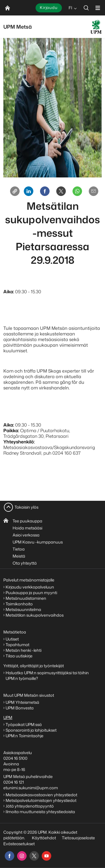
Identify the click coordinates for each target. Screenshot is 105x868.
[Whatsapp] (77, 191)
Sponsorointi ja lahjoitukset (32, 730)
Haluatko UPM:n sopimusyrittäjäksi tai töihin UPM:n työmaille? (47, 676)
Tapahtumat (17, 645)
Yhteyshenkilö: (19, 442)
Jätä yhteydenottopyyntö (30, 806)
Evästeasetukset (19, 844)
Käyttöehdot (44, 838)
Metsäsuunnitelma (23, 609)
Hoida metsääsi (27, 528)
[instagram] (22, 856)
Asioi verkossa (26, 535)
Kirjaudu (49, 7)
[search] (86, 8)
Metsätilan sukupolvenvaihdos (35, 615)
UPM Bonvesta (20, 708)
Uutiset (12, 639)
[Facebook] (45, 191)
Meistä (19, 556)
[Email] (94, 191)
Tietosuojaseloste (78, 838)
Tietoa (19, 549)
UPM (8, 717)
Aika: (9, 292)
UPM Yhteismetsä (22, 702)
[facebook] (10, 856)
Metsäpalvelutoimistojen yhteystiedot (41, 800)
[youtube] (46, 856)
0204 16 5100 (15, 758)
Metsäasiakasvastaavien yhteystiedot (41, 795)
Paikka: (11, 430)
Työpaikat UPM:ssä (24, 724)
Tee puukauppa (27, 521)
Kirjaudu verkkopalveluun (30, 587)
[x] (34, 856)
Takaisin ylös (26, 507)
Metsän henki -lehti (24, 650)
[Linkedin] (29, 191)
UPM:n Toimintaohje (25, 736)
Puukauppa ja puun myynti (31, 593)
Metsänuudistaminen (26, 598)
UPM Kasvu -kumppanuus (38, 542)
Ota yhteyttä (25, 563)
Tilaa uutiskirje (19, 656)
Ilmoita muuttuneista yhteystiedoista (40, 812)
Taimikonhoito (19, 604)
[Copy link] (15, 191)
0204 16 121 (14, 782)
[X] (61, 191)
